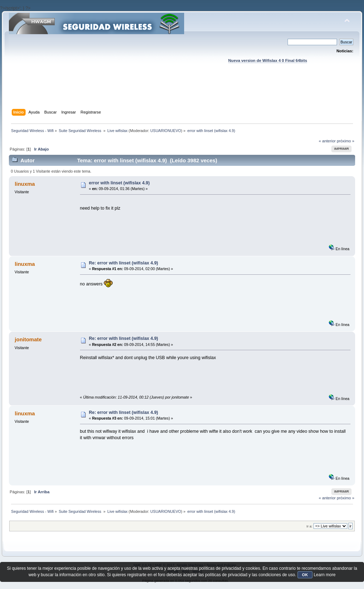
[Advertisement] (182, 93)
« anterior (327, 141)
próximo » (345, 141)
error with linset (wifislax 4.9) (119, 183)
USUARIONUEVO (166, 131)
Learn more (324, 575)
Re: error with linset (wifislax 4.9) (124, 263)
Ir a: (309, 526)
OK (305, 575)
